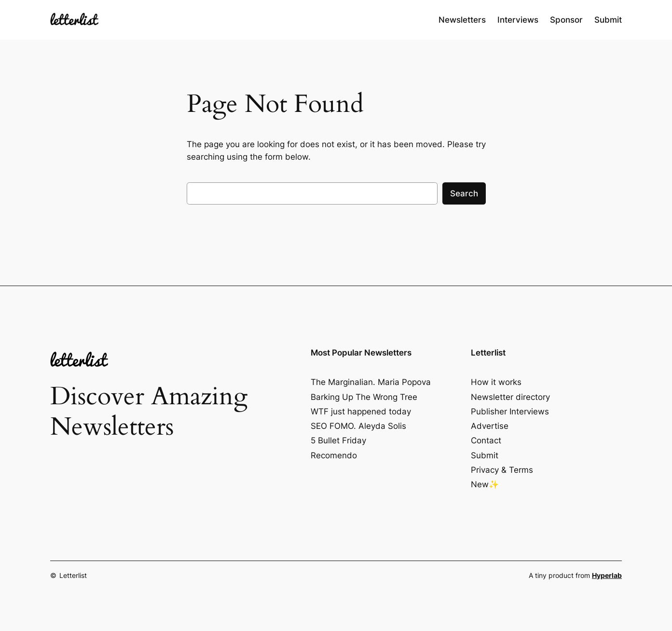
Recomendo (334, 455)
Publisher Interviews (510, 412)
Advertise (490, 426)
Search (464, 193)
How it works (496, 382)
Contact (486, 440)
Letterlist (73, 575)
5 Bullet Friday (338, 440)
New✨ (485, 484)
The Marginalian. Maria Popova (371, 382)
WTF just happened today (361, 412)
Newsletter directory (510, 397)
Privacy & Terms (502, 470)
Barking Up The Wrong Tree (364, 397)
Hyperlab (607, 575)
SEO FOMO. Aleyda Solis (358, 426)
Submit (485, 455)
